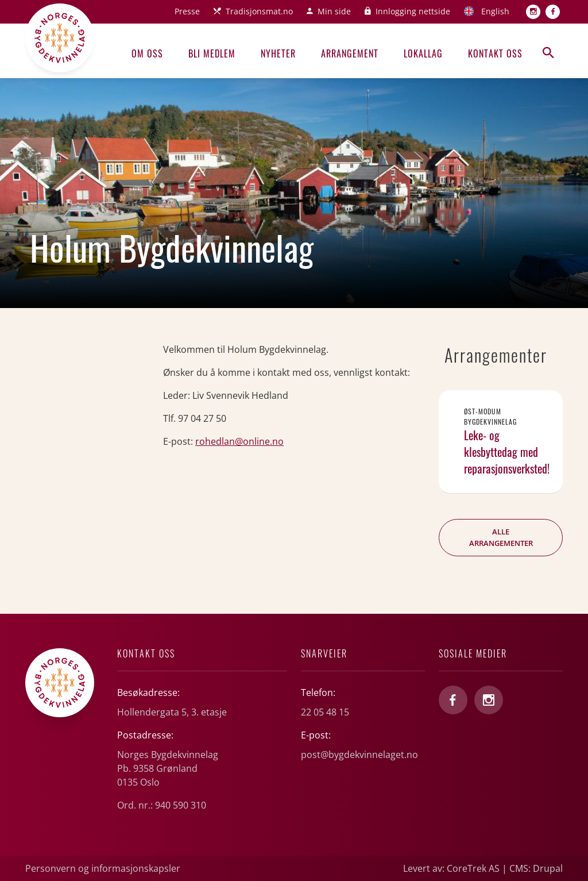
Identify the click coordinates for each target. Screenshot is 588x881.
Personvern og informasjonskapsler (103, 868)
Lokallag (423, 53)
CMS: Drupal (536, 868)
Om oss (147, 53)
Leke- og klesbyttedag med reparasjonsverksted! (507, 452)
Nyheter (278, 53)
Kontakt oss (495, 53)
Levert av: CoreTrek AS (451, 868)
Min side (334, 11)
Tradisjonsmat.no (259, 11)
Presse (187, 11)
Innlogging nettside (413, 11)
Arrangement (350, 53)
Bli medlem (212, 53)
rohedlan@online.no (239, 441)
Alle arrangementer (501, 537)
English (495, 11)
